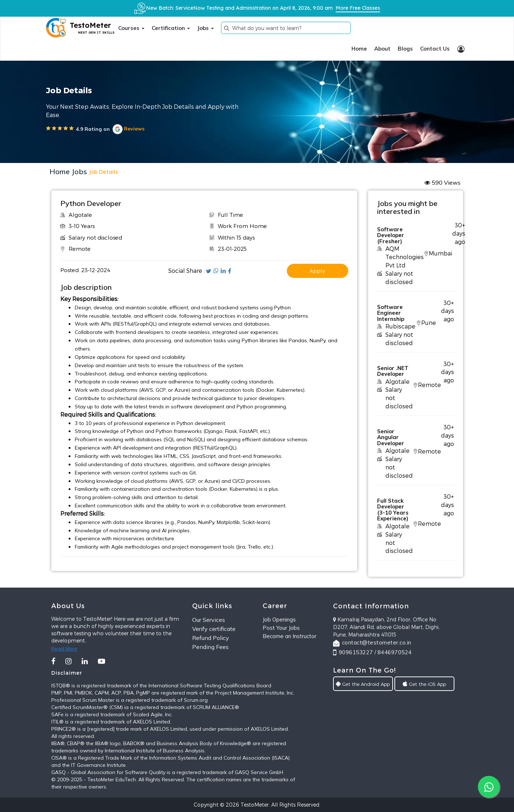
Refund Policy (211, 665)
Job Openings (279, 641)
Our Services (209, 647)
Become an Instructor (290, 657)
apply (318, 271)
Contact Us (435, 49)
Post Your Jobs (281, 649)
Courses (131, 28)
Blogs (405, 49)
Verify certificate (214, 656)
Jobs (206, 28)
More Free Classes (358, 8)
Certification (171, 28)
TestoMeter (255, 805)
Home (359, 49)
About (382, 49)
